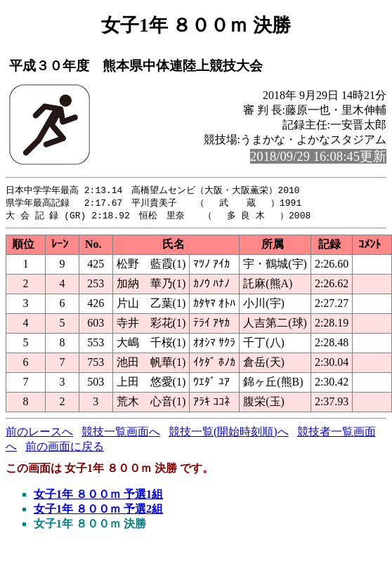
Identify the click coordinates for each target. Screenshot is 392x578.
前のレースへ (39, 434)
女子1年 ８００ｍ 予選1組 (98, 496)
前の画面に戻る (65, 448)
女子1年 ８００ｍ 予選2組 (98, 511)
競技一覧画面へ (121, 434)
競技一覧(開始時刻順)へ (229, 434)
